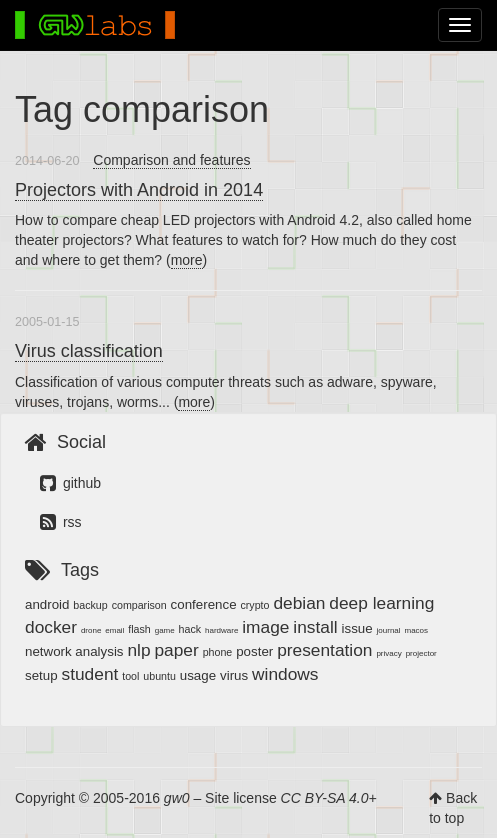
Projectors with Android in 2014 (139, 190)
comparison (139, 605)
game (165, 630)
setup (41, 675)
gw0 (177, 798)
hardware (221, 630)
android (47, 604)
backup (90, 605)
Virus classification (89, 351)
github (70, 483)
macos (416, 630)
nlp (138, 650)
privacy (388, 653)
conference (204, 604)
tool (130, 676)
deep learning (381, 603)
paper (176, 650)
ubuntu (159, 676)
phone (218, 652)
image (265, 627)
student (90, 674)
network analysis (74, 651)
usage (198, 675)
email (114, 630)
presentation (324, 650)
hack (190, 629)
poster (254, 651)
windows (285, 674)
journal (389, 630)
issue (357, 628)
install (315, 627)
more (187, 260)
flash (139, 629)
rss (61, 522)
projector (421, 653)
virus (234, 675)
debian (299, 603)
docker (51, 627)
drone (91, 630)
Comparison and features (171, 160)
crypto (254, 605)
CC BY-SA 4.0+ (329, 798)
